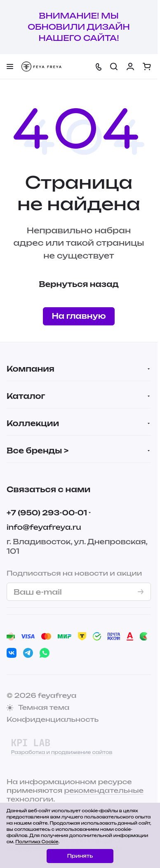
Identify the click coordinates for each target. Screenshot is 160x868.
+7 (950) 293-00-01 (47, 513)
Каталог (26, 396)
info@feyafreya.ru (44, 527)
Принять (80, 856)
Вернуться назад (79, 284)
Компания (31, 369)
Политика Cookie (37, 842)
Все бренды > (38, 451)
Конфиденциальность (53, 719)
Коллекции (33, 423)
